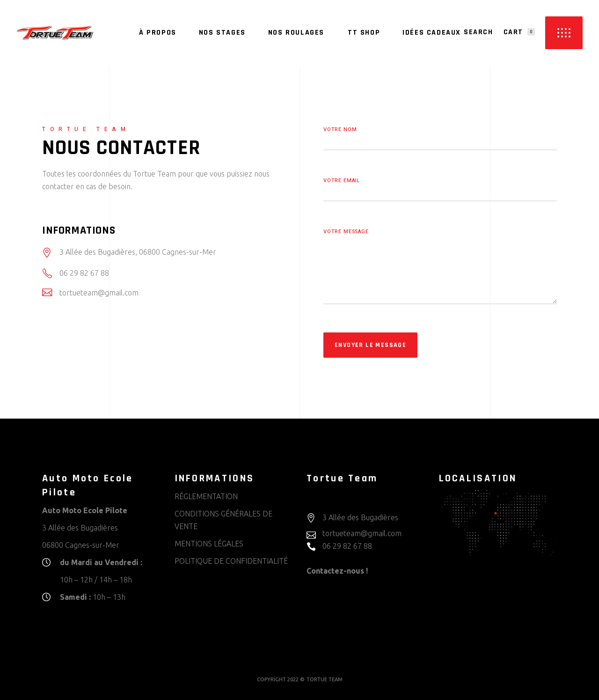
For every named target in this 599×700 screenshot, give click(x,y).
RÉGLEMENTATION (206, 496)
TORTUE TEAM (325, 679)
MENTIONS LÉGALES (209, 544)
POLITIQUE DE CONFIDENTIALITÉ (231, 561)
